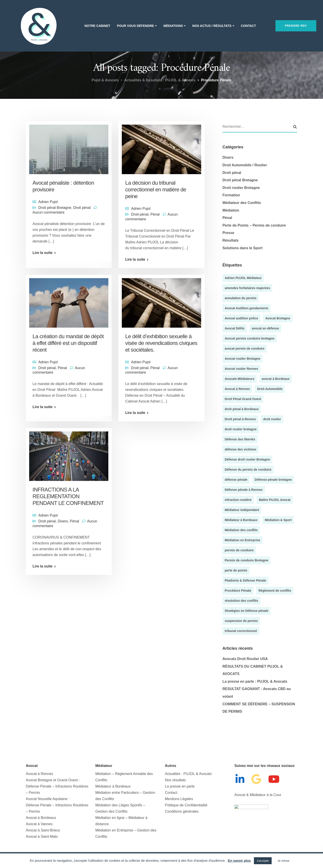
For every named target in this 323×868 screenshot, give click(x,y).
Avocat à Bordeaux (41, 818)
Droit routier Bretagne (241, 188)
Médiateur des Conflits (242, 203)
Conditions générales (182, 811)
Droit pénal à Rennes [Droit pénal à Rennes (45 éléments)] (240, 419)
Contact (248, 26)
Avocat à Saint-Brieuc (43, 830)
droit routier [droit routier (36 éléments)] (272, 419)
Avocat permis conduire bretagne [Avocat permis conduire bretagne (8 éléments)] (250, 338)
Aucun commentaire (48, 212)
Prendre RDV (296, 26)
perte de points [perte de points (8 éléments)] (236, 570)
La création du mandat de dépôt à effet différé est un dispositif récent (68, 372)
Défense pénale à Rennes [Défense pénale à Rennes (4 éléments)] (244, 490)
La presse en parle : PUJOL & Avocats (255, 681)
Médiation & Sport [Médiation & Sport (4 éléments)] (278, 520)
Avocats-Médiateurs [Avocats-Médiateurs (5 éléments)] (240, 379)
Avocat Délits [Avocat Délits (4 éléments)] (235, 328)
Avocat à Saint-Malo (42, 837)
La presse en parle (180, 786)
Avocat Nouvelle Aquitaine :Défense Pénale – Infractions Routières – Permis (57, 805)
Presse (228, 233)
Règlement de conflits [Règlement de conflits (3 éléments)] (275, 591)
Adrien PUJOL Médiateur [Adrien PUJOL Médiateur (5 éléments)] (243, 278)
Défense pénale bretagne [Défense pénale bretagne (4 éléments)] (273, 480)
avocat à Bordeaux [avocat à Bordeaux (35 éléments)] (276, 379)
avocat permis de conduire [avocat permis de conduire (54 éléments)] (245, 348)
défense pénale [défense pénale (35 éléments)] (236, 480)
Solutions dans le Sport (243, 248)
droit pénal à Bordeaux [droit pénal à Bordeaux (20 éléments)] (242, 409)
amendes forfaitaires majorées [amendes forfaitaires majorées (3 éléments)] (247, 288)
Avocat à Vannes (39, 824)
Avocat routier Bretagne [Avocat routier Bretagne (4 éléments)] (243, 359)
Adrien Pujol (48, 202)
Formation (231, 195)
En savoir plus (239, 860)
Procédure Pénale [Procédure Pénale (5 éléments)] (238, 591)
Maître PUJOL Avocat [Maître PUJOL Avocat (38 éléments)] (275, 500)
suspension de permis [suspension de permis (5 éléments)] (241, 621)
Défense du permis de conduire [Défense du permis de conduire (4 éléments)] (248, 470)
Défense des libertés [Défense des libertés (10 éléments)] (240, 439)
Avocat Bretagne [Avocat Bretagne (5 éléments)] (278, 318)
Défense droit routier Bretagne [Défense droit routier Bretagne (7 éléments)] (247, 459)
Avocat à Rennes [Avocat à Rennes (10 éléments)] (237, 389)
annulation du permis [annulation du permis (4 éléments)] (241, 298)
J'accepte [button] (263, 861)
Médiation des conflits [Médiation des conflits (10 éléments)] (241, 530)
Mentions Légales (179, 799)
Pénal (155, 214)
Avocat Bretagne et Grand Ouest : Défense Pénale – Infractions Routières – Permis (57, 786)
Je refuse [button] (283, 861)
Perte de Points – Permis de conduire (254, 225)
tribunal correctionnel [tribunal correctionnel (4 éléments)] (241, 631)
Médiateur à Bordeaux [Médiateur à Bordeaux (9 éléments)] (241, 520)
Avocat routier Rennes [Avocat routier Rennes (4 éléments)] (241, 369)
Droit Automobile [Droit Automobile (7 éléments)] (270, 389)
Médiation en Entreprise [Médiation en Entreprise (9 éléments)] (243, 540)
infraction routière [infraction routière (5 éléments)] (238, 500)
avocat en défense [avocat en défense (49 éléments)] (265, 328)
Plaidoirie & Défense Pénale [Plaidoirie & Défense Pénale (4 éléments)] (245, 580)
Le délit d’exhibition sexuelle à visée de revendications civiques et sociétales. (161, 343)
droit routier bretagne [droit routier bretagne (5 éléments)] (241, 429)
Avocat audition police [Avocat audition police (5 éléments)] (241, 318)
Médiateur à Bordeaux (113, 786)
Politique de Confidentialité (186, 805)
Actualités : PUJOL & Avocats (188, 774)
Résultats (231, 240)
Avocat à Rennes (39, 774)
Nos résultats (175, 780)
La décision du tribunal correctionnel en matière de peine (156, 189)
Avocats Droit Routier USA (245, 659)
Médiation (231, 210)
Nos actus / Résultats (212, 26)
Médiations (173, 26)
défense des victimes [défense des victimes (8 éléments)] (241, 449)
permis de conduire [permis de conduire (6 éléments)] (239, 550)
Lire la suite (43, 253)
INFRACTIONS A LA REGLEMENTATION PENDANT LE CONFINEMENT (68, 548)
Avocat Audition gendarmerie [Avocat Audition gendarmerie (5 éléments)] (247, 308)
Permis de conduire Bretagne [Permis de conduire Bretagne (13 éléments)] (247, 560)
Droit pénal (82, 208)
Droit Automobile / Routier (245, 165)
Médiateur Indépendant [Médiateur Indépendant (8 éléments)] (242, 510)
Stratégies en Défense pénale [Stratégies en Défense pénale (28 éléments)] (247, 611)
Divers (63, 573)
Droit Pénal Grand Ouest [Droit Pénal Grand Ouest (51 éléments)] (243, 399)
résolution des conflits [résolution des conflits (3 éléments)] (241, 601)
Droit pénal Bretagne (55, 208)
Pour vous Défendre (136, 26)
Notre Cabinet (97, 26)
